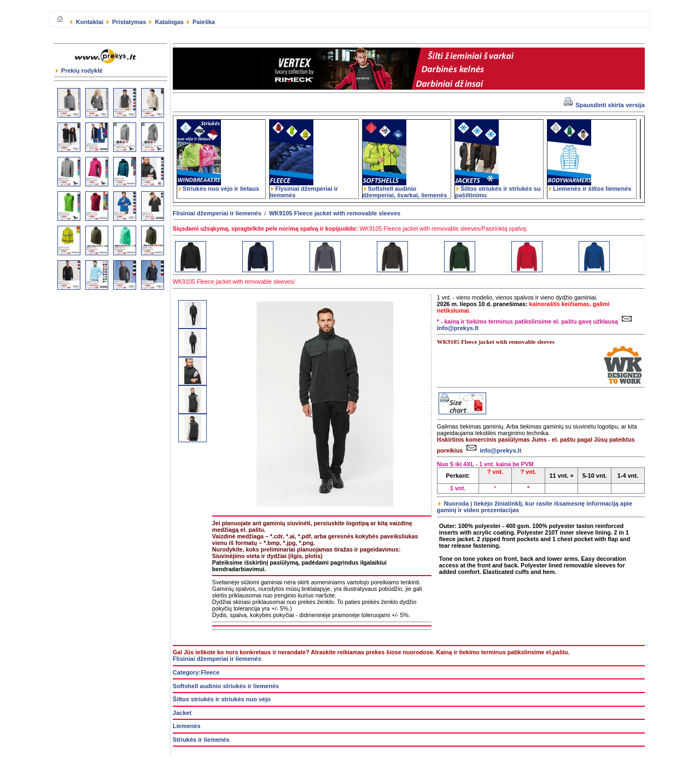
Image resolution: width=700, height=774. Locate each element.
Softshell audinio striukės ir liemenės (226, 686)
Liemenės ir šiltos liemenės (589, 186)
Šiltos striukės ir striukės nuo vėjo (222, 699)
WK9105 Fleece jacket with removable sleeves (335, 213)
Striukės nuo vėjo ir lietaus (218, 186)
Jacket (182, 713)
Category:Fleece (196, 672)
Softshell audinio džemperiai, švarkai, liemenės (405, 189)
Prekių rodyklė (79, 71)
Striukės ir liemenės (201, 740)
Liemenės (187, 726)
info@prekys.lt (492, 450)
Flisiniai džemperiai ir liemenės (217, 213)
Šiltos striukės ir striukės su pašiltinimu (498, 189)
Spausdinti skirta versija (604, 105)
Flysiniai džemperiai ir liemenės (304, 189)
